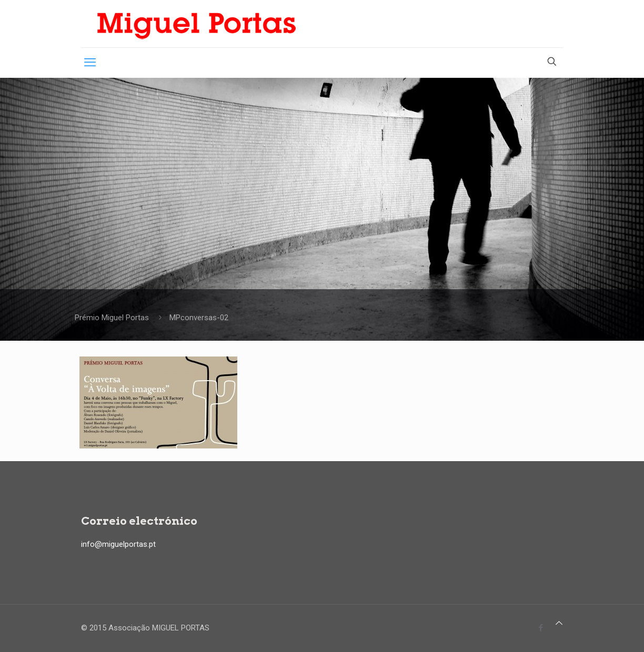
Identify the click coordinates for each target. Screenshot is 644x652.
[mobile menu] (90, 63)
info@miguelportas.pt (118, 544)
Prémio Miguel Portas (112, 318)
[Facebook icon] (541, 628)
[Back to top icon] (559, 623)
